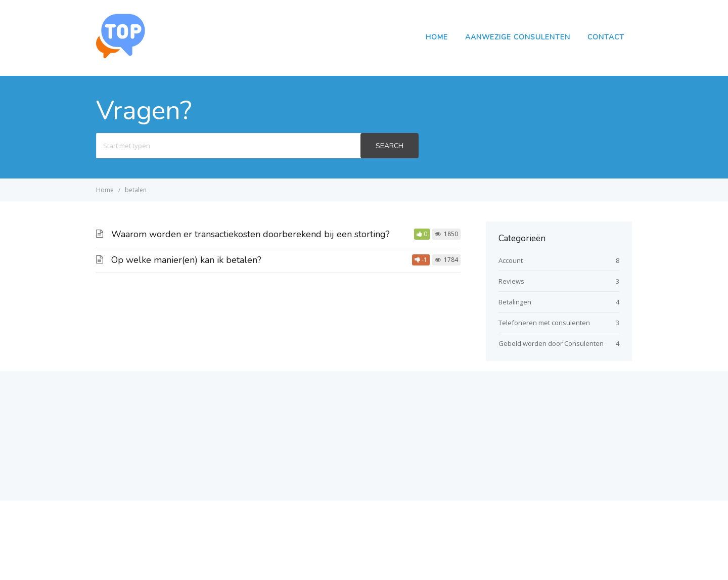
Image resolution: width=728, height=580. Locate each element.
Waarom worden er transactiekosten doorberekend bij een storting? (251, 234)
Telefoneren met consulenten (544, 323)
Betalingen (515, 302)
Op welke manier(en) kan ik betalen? (186, 260)
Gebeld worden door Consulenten (551, 343)
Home (437, 37)
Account (511, 260)
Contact (606, 37)
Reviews (511, 281)
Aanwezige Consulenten (518, 37)
